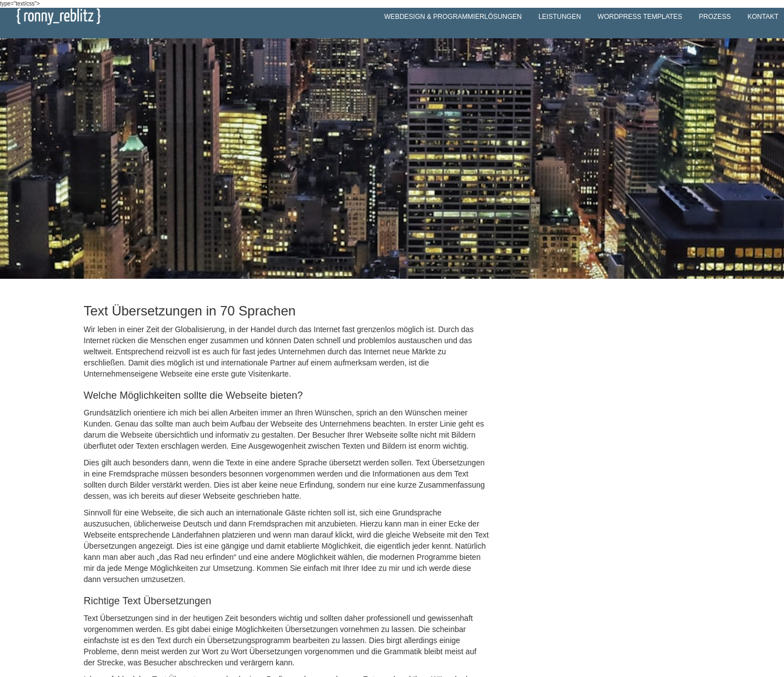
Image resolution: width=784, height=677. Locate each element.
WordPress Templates (640, 17)
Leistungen (560, 17)
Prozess (715, 17)
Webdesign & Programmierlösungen (453, 17)
